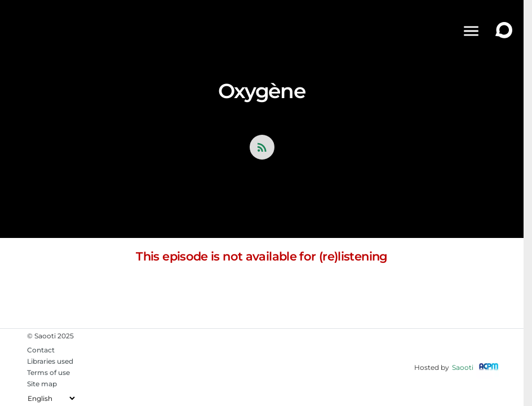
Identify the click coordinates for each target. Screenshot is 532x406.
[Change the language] (51, 398)
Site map (42, 384)
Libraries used (50, 361)
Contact (41, 350)
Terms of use (48, 372)
